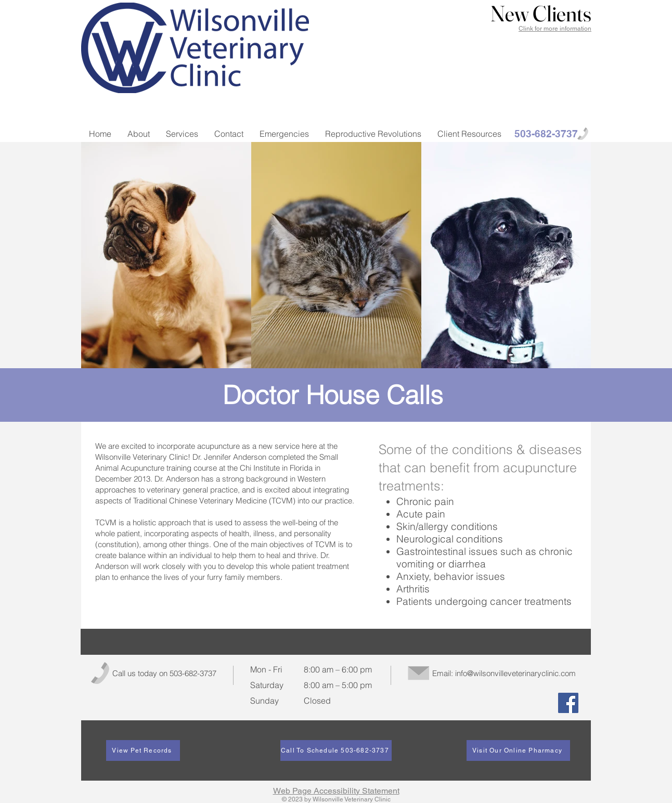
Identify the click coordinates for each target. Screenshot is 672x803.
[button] (541, 14)
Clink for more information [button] (555, 29)
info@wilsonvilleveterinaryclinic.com (515, 673)
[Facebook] (568, 703)
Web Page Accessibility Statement (336, 791)
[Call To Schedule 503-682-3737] (336, 750)
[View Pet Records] (143, 750)
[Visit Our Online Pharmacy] (518, 750)
